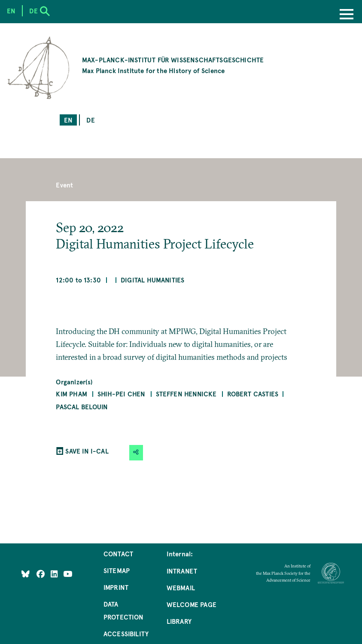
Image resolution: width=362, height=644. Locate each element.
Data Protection (124, 610)
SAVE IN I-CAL (87, 451)
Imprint (116, 587)
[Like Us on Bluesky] (26, 573)
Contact (118, 554)
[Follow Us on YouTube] (68, 573)
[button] (136, 452)
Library (179, 621)
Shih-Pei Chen (121, 394)
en (68, 120)
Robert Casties (253, 394)
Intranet (182, 571)
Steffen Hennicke (186, 394)
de (90, 120)
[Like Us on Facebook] (41, 573)
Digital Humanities (152, 280)
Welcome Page (192, 604)
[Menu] (347, 15)
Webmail (181, 587)
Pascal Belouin (82, 406)
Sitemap (117, 570)
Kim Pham (71, 394)
